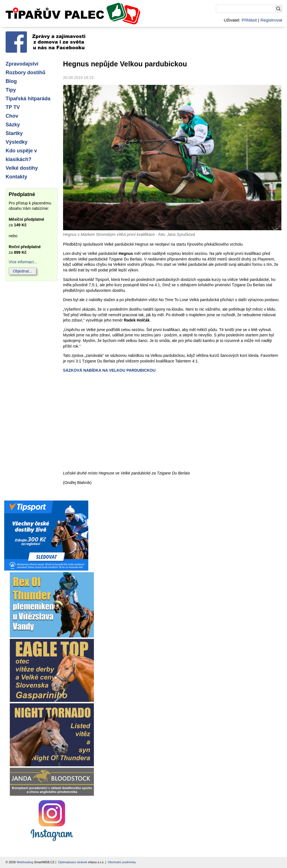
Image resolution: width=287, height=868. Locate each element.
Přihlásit (249, 20)
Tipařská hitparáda (28, 99)
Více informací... (23, 262)
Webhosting (25, 862)
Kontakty (16, 177)
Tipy (11, 90)
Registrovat (271, 20)
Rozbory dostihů (26, 73)
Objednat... (23, 271)
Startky (14, 133)
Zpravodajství (22, 64)
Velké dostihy (22, 168)
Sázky (13, 125)
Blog (11, 81)
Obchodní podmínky (122, 862)
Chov (12, 116)
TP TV (13, 107)
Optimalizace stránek (73, 862)
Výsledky (17, 142)
